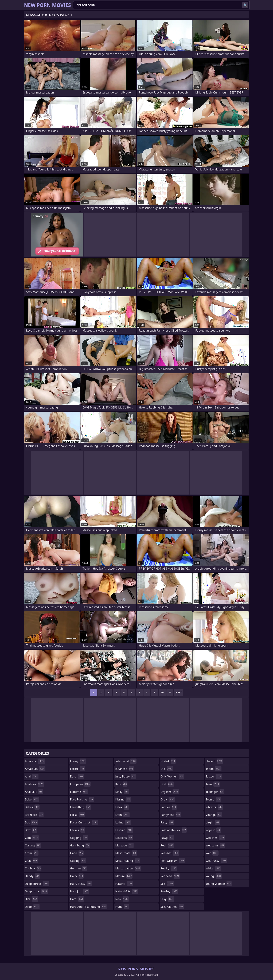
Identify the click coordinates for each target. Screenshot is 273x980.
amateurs (35, 769)
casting (33, 845)
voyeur (213, 830)
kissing (123, 799)
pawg (167, 838)
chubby (33, 868)
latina (123, 822)
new (122, 899)
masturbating (127, 861)
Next (179, 692)
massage (124, 845)
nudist (168, 761)
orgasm (170, 792)
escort (77, 769)
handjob (80, 891)
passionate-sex (174, 830)
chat (31, 861)
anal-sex (34, 784)
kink (121, 784)
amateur (35, 761)
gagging (79, 838)
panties (169, 807)
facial (78, 815)
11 (170, 692)
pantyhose (171, 815)
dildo (32, 907)
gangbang (80, 845)
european (80, 784)
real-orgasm (173, 861)
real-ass (170, 853)
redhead (170, 876)
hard (77, 899)
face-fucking (82, 799)
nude (122, 907)
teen (213, 784)
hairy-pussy (81, 884)
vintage (214, 815)
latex (122, 807)
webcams (215, 845)
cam (32, 838)
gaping (78, 861)
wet (212, 853)
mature (124, 876)
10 (162, 692)
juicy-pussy (126, 776)
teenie (213, 799)
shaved (214, 761)
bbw (31, 830)
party (167, 822)
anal (32, 776)
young (214, 876)
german (79, 868)
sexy (167, 899)
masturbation (128, 868)
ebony (78, 761)
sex (167, 884)
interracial (126, 761)
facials (78, 830)
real (167, 845)
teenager (215, 792)
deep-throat (37, 884)
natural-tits (127, 891)
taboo (213, 769)
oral (167, 784)
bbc (31, 822)
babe (32, 799)
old (167, 769)
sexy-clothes (172, 907)
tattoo (214, 776)
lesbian (124, 830)
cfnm (32, 853)
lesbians (124, 838)
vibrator (214, 807)
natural (124, 884)
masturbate (126, 853)
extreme (79, 792)
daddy (32, 876)
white (213, 868)
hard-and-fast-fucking (88, 907)
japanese (124, 769)
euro (77, 776)
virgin (213, 822)
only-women (172, 776)
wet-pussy (216, 861)
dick (32, 899)
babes (32, 807)
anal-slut (34, 792)
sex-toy (169, 891)
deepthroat (36, 891)
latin (122, 815)
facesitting (81, 807)
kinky (122, 792)
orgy (168, 799)
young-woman (219, 884)
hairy (77, 876)
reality (169, 868)
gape (77, 853)
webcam (215, 838)
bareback (34, 815)
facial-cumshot (84, 822)
